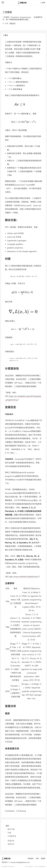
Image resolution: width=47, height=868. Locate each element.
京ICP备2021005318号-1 (8, 867)
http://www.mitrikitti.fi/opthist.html (23, 577)
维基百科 (13, 23)
